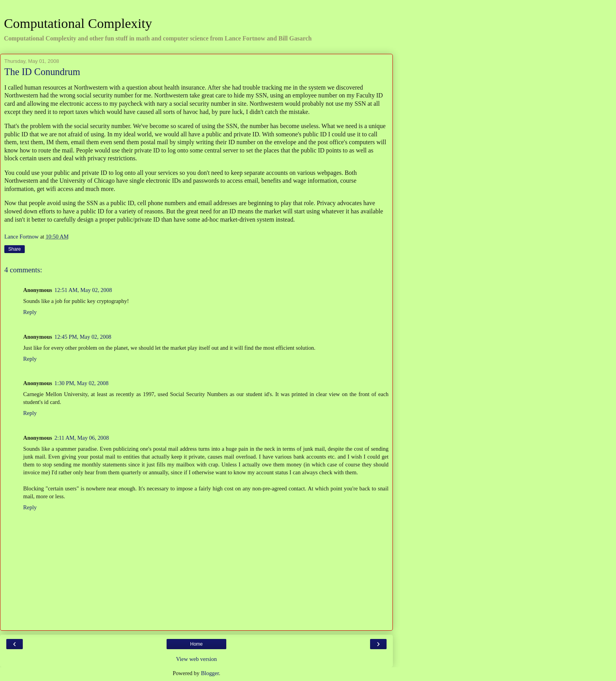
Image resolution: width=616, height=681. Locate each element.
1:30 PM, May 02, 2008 (82, 383)
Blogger (210, 673)
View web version (196, 659)
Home (196, 644)
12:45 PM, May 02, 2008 (83, 337)
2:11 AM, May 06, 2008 (82, 438)
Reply (30, 312)
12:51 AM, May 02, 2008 (83, 290)
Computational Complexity (78, 23)
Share (15, 249)
